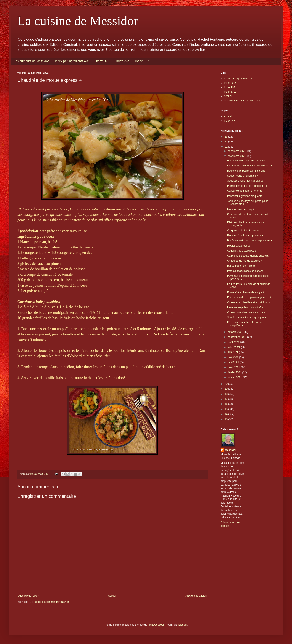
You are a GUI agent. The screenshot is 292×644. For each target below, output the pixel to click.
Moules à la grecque (239, 246)
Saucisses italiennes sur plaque (245, 181)
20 (227, 384)
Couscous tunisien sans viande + (246, 312)
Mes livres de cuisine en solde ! (242, 101)
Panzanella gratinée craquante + (246, 196)
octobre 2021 (236, 332)
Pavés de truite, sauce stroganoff (246, 161)
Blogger (183, 625)
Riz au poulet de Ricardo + (242, 266)
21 (227, 147)
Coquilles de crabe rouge (241, 251)
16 (227, 404)
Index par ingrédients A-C (72, 61)
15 (227, 409)
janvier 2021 (235, 377)
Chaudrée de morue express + (245, 261)
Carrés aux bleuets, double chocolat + (249, 256)
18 (227, 394)
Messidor (231, 450)
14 (227, 414)
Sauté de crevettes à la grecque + (247, 318)
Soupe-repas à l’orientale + (243, 176)
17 (227, 399)
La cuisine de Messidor (78, 21)
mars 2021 (234, 367)
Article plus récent (29, 596)
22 (227, 142)
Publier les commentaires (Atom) (52, 602)
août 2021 (234, 342)
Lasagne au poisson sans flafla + (246, 307)
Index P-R (122, 61)
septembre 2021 (237, 337)
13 (227, 419)
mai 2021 (233, 357)
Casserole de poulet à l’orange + (246, 191)
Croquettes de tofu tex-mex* (243, 231)
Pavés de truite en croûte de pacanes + (250, 241)
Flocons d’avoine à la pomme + (245, 236)
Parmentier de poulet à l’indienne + (247, 186)
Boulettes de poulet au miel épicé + (247, 171)
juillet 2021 (234, 347)
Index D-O (102, 61)
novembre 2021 (237, 156)
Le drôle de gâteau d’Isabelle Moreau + (250, 166)
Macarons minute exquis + (242, 209)
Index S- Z (142, 61)
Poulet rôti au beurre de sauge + (246, 292)
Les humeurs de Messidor (31, 61)
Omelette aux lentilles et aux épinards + (250, 302)
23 (227, 137)
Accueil (112, 596)
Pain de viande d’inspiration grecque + (249, 297)
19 (227, 389)
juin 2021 (233, 352)
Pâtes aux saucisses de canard (245, 271)
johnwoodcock (156, 625)
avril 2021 (234, 362)
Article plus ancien (196, 596)
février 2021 (235, 372)
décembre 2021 (237, 151)
